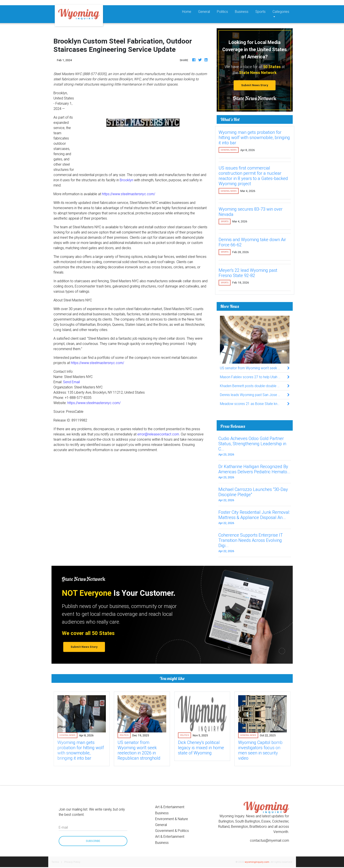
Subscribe (93, 841)
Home (188, 11)
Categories (281, 12)
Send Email (71, 382)
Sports (260, 12)
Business (242, 12)
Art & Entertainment (170, 807)
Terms (55, 862)
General (204, 12)
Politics (222, 12)
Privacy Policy (72, 862)
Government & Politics (172, 831)
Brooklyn (126, 180)
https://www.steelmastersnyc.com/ (129, 194)
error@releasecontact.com (158, 434)
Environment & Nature (172, 819)
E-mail (63, 827)
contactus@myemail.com (269, 840)
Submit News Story (255, 85)
